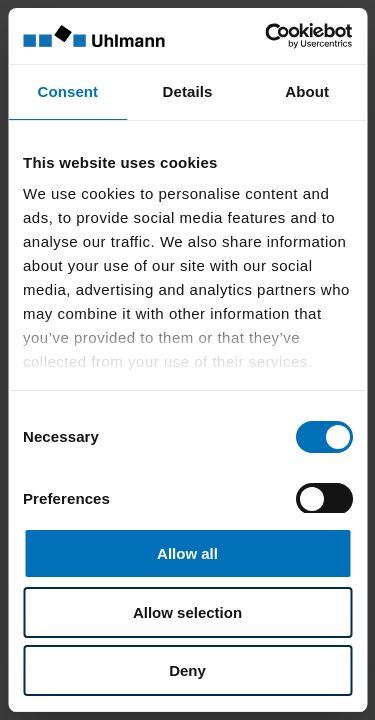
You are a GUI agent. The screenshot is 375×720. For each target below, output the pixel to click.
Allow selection (187, 612)
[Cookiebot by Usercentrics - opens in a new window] (267, 36)
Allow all (187, 553)
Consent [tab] (67, 91)
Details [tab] (188, 91)
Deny (187, 670)
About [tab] (307, 91)
